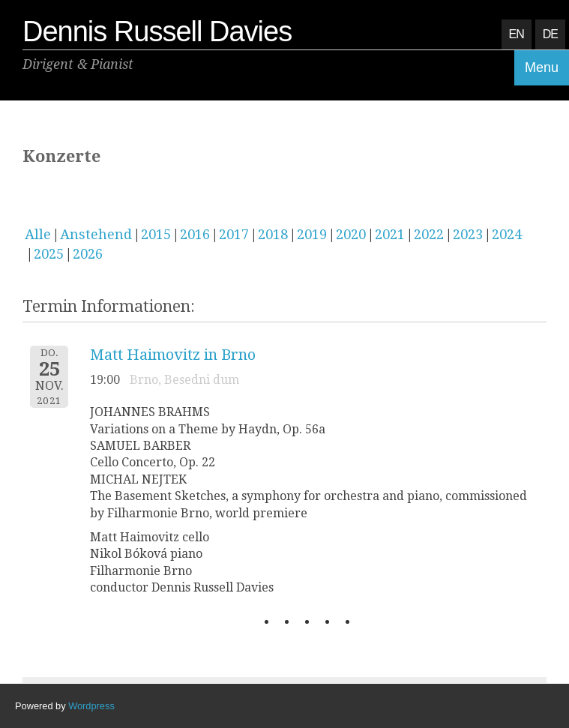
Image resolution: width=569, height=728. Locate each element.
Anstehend (96, 234)
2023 (468, 234)
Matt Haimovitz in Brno (173, 355)
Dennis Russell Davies (157, 31)
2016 (195, 234)
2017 (234, 234)
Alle (38, 234)
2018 (273, 234)
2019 (312, 234)
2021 (390, 234)
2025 (49, 254)
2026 (88, 254)
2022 (429, 234)
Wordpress (91, 706)
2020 (351, 234)
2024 (507, 234)
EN (517, 34)
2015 (156, 234)
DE (550, 34)
